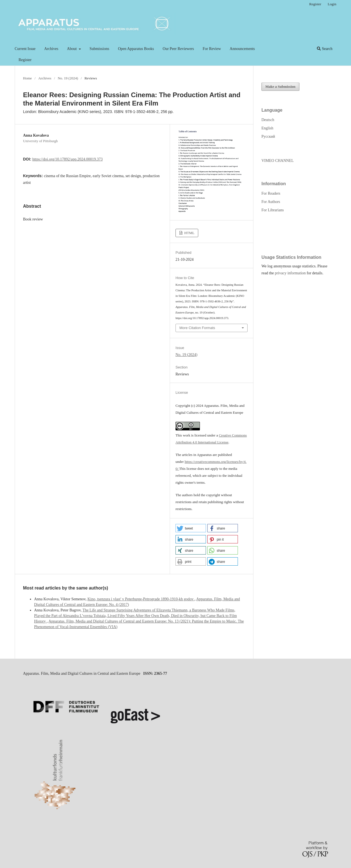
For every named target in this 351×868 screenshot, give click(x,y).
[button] (191, 528)
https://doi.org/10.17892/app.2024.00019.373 (67, 159)
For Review (212, 49)
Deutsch (268, 120)
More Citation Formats (197, 328)
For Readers (271, 193)
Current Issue (25, 49)
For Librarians (273, 210)
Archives (51, 49)
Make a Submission (280, 86)
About (73, 49)
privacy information (290, 273)
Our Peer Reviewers (178, 49)
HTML (189, 233)
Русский (268, 136)
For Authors (271, 202)
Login (332, 4)
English (267, 128)
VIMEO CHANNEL (278, 161)
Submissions (99, 49)
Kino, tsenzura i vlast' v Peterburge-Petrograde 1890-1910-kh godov (141, 599)
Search (325, 49)
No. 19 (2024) (68, 78)
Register (25, 60)
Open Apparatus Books (136, 49)
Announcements (242, 49)
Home (27, 78)
